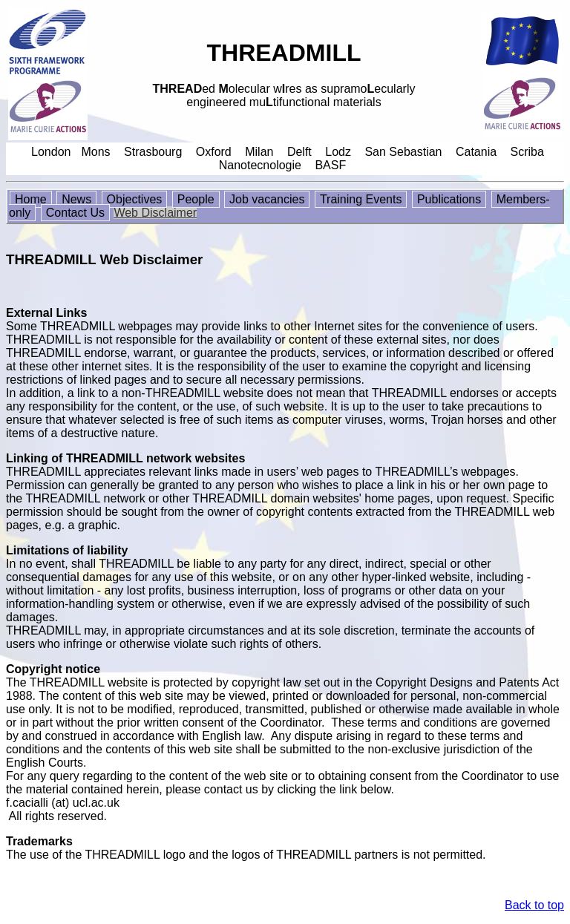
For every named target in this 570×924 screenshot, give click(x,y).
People (196, 199)
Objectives (135, 199)
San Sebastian (403, 152)
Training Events (361, 199)
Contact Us (75, 213)
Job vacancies (267, 199)
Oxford (214, 152)
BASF (330, 165)
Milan (259, 152)
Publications (449, 199)
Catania (476, 152)
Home (31, 199)
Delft (299, 152)
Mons (95, 152)
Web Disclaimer (155, 213)
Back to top (534, 905)
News (76, 199)
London (51, 152)
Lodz (338, 152)
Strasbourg (153, 152)
